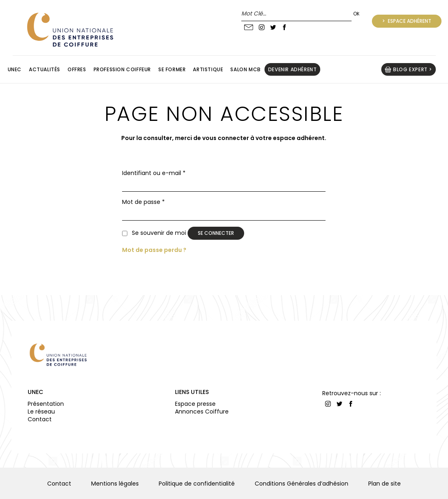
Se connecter (216, 233)
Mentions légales (115, 484)
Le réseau (41, 411)
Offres (77, 69)
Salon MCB (245, 69)
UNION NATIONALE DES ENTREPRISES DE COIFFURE (69, 30)
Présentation (46, 404)
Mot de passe (143, 202)
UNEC (35, 392)
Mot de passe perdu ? (154, 250)
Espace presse (195, 404)
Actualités (45, 69)
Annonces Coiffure (202, 411)
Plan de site (385, 484)
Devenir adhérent (293, 69)
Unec (15, 69)
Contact (40, 419)
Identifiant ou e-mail (154, 173)
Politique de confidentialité (197, 484)
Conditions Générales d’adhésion (302, 484)
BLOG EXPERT (410, 69)
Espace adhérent (409, 21)
